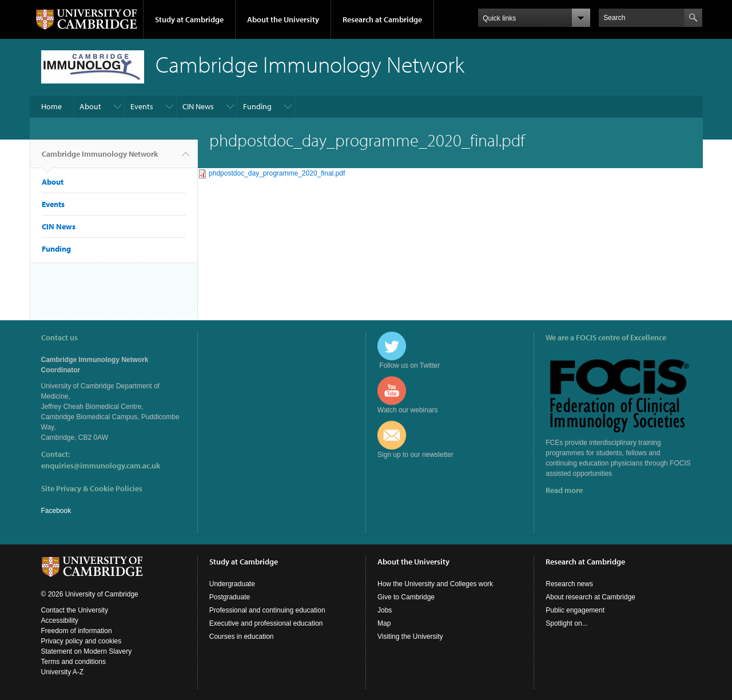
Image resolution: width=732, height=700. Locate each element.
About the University (283, 19)
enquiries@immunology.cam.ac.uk (101, 466)
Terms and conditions (73, 662)
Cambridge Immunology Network (100, 158)
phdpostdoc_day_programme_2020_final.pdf (277, 173)
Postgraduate (230, 597)
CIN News (198, 106)
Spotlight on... (566, 623)
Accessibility (60, 621)
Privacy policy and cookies (81, 641)
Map (384, 623)
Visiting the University (410, 637)
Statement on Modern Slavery (87, 651)
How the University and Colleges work (435, 584)
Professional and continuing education (267, 610)
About (90, 106)
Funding (257, 106)
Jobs (385, 610)
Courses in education (242, 637)
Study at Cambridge (189, 19)
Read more (564, 490)
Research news (569, 584)
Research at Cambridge (382, 19)
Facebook (56, 511)
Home (51, 106)
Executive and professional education (266, 623)
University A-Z (63, 672)
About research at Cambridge (590, 597)
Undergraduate (232, 584)
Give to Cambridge (406, 597)
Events (142, 106)
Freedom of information (77, 631)
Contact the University (75, 610)
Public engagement (575, 610)
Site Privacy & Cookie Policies (92, 488)
